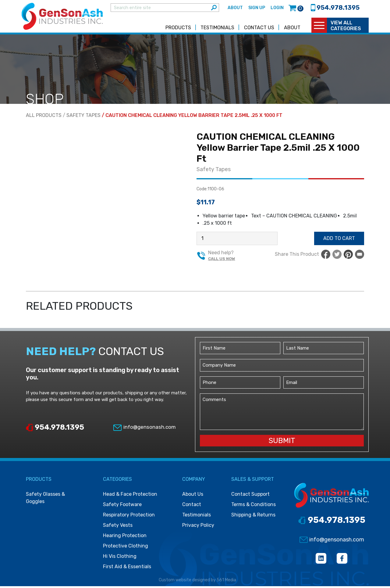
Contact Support (250, 496)
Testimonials (217, 29)
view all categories (346, 27)
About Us (193, 496)
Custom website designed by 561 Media (197, 582)
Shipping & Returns (253, 517)
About (235, 9)
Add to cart (339, 240)
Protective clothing (126, 548)
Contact (192, 506)
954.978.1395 (55, 429)
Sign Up (257, 9)
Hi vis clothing (120, 558)
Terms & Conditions (253, 506)
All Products (44, 117)
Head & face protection (130, 496)
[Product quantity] (237, 240)
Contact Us (259, 29)
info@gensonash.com (144, 429)
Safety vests (118, 527)
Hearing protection (125, 537)
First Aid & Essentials (127, 568)
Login (277, 9)
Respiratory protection (129, 517)
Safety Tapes (83, 117)
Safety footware (122, 506)
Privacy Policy (198, 527)
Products (178, 29)
